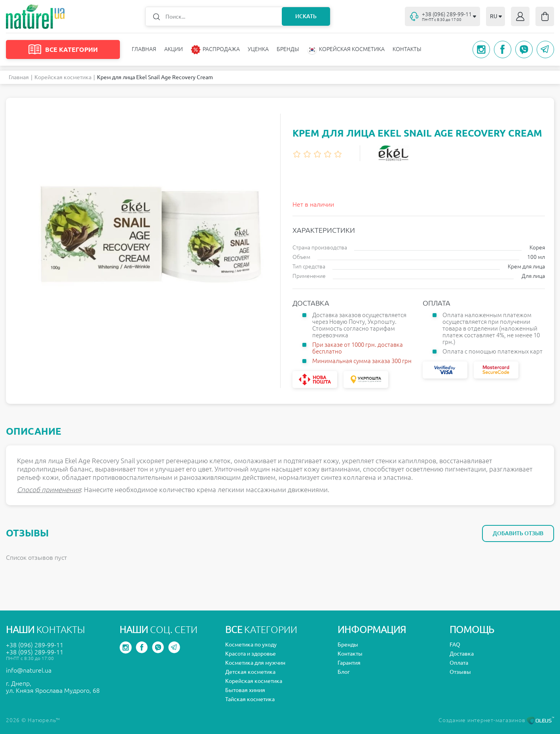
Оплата (459, 663)
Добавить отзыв (518, 533)
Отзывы (460, 672)
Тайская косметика (250, 699)
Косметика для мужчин (255, 663)
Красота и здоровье (251, 654)
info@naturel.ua (29, 670)
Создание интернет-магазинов (496, 720)
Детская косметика (250, 672)
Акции (174, 49)
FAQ (455, 645)
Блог (344, 672)
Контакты (407, 49)
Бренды (288, 49)
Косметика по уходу (251, 645)
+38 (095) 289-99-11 (35, 652)
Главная (144, 49)
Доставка (462, 654)
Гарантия (349, 663)
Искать (306, 16)
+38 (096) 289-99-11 (35, 645)
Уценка (258, 49)
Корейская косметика (63, 77)
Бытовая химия (245, 690)
